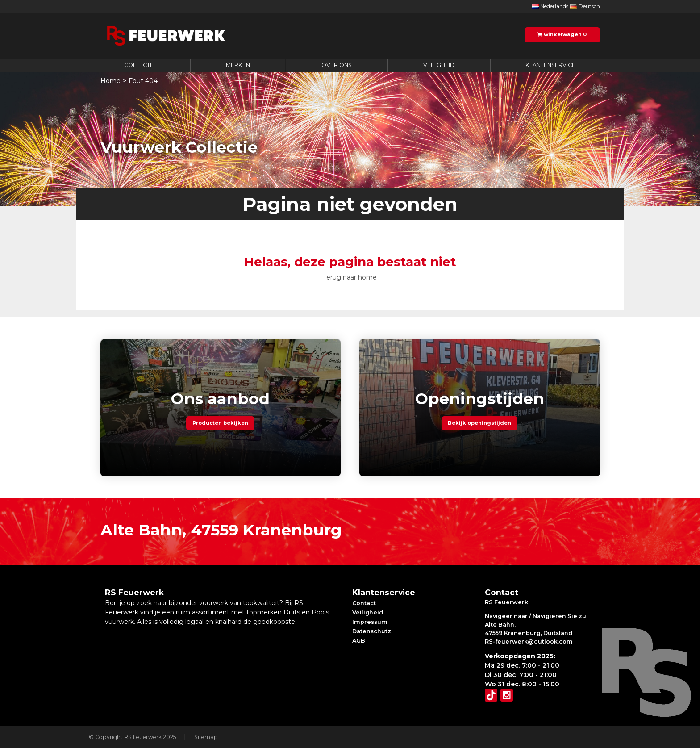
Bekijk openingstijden (479, 423)
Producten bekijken (220, 423)
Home (110, 81)
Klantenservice (550, 65)
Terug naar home (350, 277)
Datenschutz (372, 631)
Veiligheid (439, 65)
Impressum (370, 622)
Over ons (337, 65)
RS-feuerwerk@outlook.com (529, 641)
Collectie (140, 65)
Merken (238, 65)
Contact (364, 603)
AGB (359, 641)
